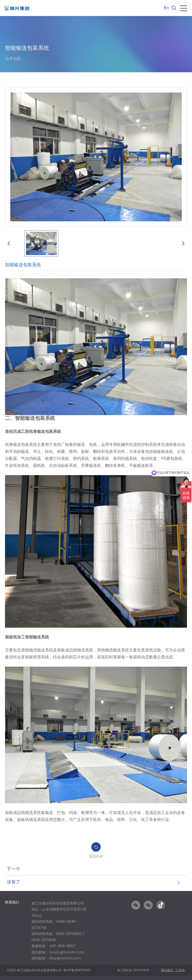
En (166, 8)
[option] (59, 932)
